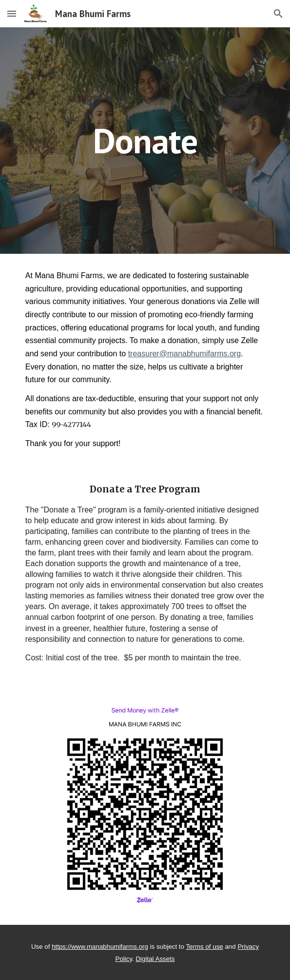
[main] (145, 141)
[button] (12, 13)
